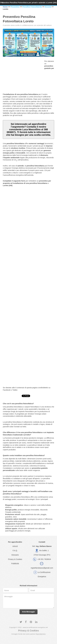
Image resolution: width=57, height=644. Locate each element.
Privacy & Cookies (15, 559)
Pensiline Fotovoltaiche (32, 7)
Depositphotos (41, 634)
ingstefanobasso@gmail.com (42, 568)
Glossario (15, 555)
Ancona (48, 7)
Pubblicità (15, 563)
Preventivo (15, 7)
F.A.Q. (15, 550)
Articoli (15, 546)
